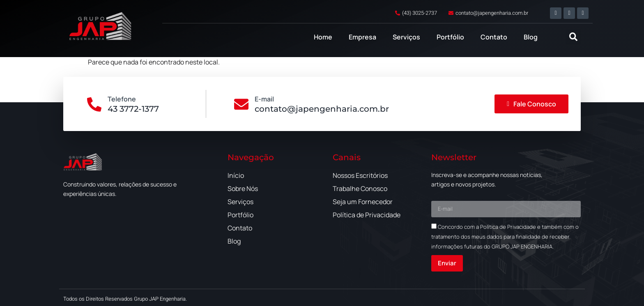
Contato (494, 37)
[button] (573, 37)
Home (323, 37)
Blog (531, 37)
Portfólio (450, 37)
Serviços (406, 37)
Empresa (362, 37)
